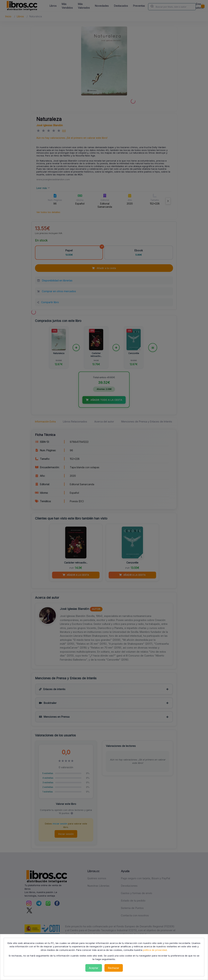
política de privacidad (155, 950)
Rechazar (114, 968)
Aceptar (94, 968)
